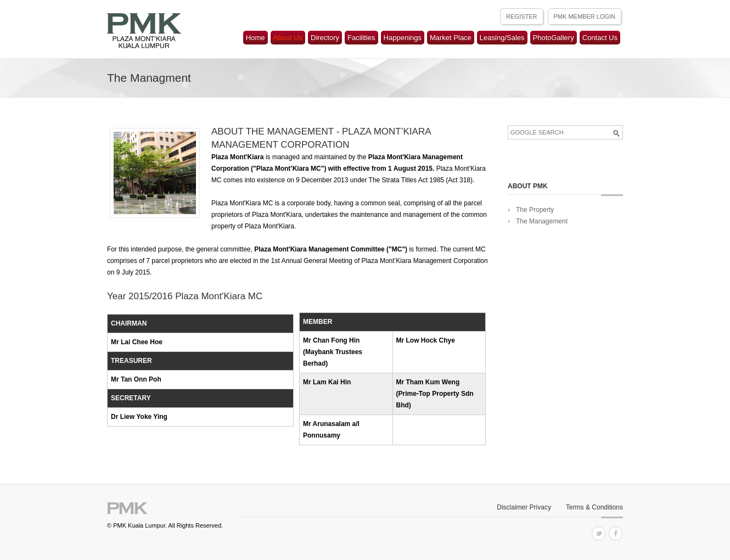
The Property (535, 210)
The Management (542, 221)
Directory (325, 38)
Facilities (361, 38)
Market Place (451, 38)
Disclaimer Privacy (524, 507)
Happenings (403, 38)
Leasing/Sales (502, 38)
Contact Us (600, 38)
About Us (288, 38)
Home (255, 38)
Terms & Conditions (594, 507)
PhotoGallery (554, 38)
